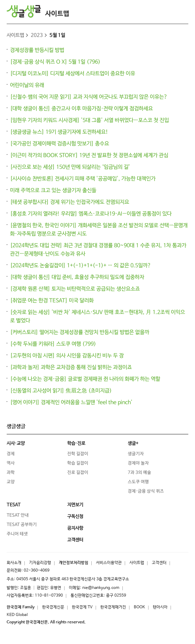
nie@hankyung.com (101, 588)
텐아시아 (160, 607)
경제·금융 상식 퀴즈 (146, 491)
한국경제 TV (82, 607)
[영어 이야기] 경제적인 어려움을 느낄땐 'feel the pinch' (71, 403)
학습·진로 (76, 443)
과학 (11, 473)
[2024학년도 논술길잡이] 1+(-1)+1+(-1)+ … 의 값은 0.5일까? (81, 266)
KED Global (17, 615)
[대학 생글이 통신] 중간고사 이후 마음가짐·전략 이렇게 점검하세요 (81, 109)
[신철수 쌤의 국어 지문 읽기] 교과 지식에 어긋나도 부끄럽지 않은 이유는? (89, 97)
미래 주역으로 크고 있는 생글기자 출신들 (53, 190)
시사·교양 (16, 443)
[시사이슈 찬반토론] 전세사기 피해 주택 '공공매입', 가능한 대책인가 (83, 179)
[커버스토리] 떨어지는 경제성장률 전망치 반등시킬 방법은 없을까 (80, 333)
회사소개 (14, 563)
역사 (11, 463)
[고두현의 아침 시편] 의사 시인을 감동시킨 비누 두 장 (67, 356)
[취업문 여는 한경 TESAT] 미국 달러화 (52, 301)
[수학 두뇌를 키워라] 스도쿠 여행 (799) (53, 344)
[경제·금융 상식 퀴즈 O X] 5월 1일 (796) (55, 62)
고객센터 (159, 563)
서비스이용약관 (109, 563)
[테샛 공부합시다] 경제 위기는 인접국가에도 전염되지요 (70, 202)
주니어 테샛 (17, 534)
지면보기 (75, 505)
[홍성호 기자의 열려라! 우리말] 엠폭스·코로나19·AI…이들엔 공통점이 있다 (91, 214)
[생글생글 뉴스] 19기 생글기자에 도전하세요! (59, 132)
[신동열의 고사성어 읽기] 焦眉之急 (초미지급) (61, 391)
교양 (11, 482)
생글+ (133, 443)
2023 (37, 35)
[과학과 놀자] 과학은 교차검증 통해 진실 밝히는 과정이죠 (71, 368)
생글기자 (136, 454)
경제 (11, 454)
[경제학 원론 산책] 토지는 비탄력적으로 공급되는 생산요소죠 (75, 289)
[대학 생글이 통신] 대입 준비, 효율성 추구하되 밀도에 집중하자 (77, 277)
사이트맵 (57, 14)
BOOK (139, 607)
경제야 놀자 (138, 463)
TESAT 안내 (18, 515)
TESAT (14, 505)
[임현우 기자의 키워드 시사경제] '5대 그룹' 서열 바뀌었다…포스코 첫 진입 (89, 121)
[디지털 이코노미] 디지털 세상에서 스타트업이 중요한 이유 (73, 74)
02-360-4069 (37, 571)
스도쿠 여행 (138, 482)
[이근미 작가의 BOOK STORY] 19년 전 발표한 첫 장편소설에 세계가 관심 (89, 156)
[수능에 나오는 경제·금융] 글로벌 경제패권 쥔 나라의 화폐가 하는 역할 (85, 379)
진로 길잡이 (78, 473)
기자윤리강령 (40, 563)
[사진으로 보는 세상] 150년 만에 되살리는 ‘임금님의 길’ (70, 167)
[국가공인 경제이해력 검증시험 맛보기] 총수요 (60, 144)
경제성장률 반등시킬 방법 (37, 50)
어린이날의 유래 (27, 85)
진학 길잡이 (78, 454)
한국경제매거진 (113, 607)
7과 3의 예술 (139, 473)
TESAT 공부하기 (22, 525)
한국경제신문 (53, 607)
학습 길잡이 (78, 463)
